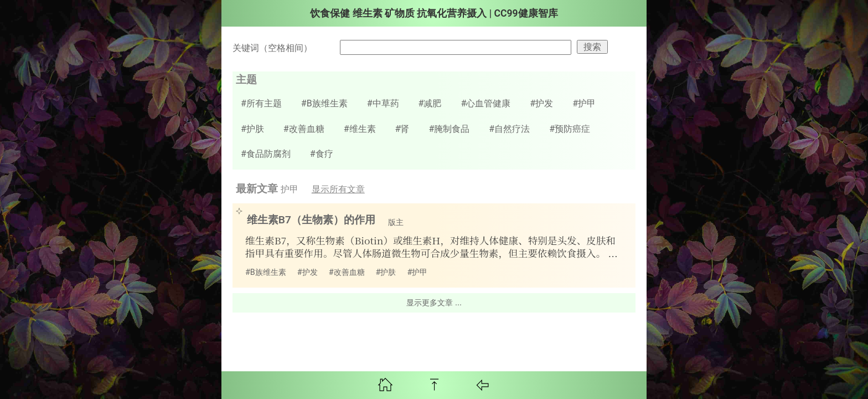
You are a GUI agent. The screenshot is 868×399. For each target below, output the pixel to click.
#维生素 (360, 129)
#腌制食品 (449, 129)
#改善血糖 (304, 129)
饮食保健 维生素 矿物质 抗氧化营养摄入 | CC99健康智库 (434, 13)
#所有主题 (261, 103)
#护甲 (584, 103)
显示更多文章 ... (434, 303)
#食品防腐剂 (266, 154)
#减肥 (430, 103)
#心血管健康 (485, 103)
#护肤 (252, 129)
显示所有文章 (338, 189)
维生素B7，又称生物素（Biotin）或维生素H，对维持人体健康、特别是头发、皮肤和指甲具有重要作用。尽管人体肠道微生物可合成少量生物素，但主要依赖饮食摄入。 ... (432, 247)
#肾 (402, 129)
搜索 (592, 47)
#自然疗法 (509, 129)
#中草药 (383, 103)
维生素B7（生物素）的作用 (306, 220)
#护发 (541, 103)
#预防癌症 (570, 129)
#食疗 (322, 154)
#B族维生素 (324, 103)
